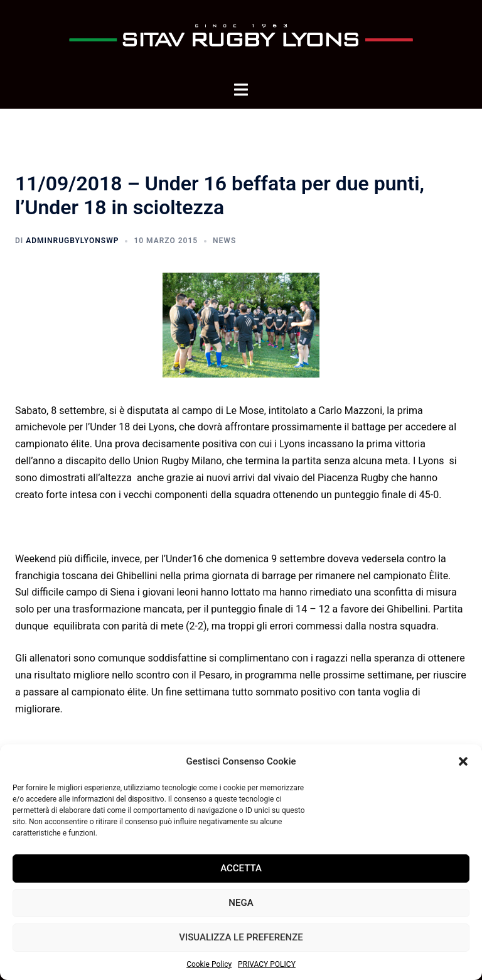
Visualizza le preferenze (241, 937)
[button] (463, 761)
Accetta (241, 868)
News (224, 241)
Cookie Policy (209, 964)
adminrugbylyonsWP (72, 241)
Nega (241, 903)
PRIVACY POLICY (267, 964)
